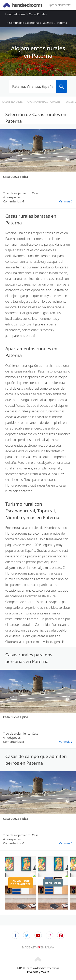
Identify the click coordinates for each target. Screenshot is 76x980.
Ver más (65, 201)
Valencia (48, 23)
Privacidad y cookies (38, 972)
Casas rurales (38, 14)
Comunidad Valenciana (24, 23)
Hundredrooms (15, 14)
